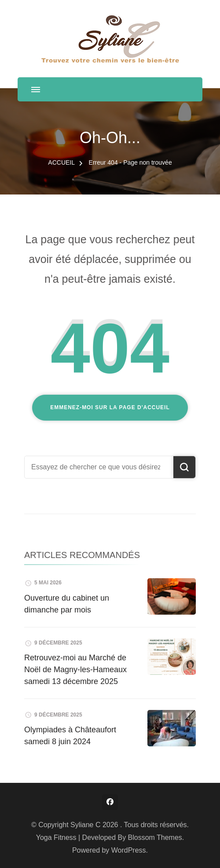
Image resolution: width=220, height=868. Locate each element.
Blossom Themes (155, 837)
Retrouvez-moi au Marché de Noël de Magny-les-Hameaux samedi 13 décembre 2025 (75, 670)
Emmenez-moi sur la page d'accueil (110, 407)
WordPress (129, 850)
